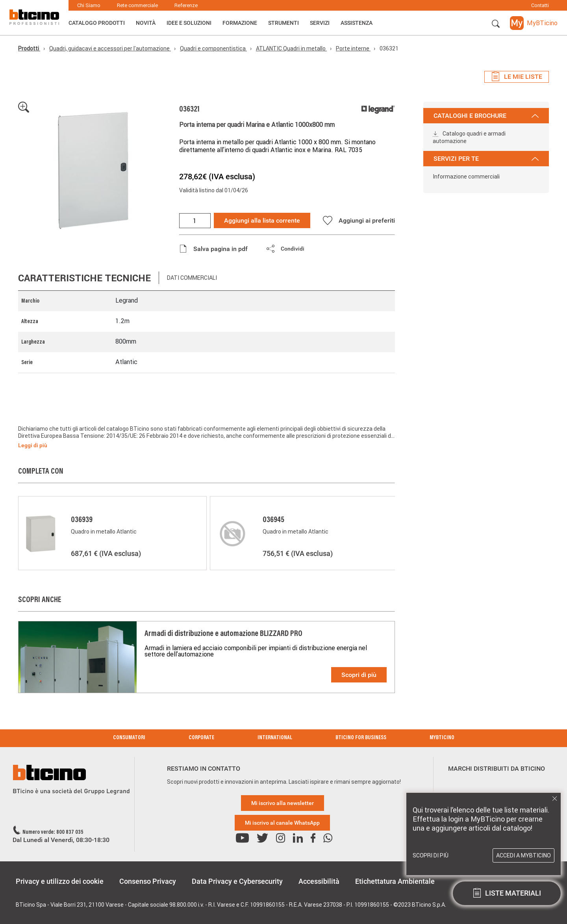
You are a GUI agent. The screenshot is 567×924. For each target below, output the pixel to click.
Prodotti (29, 48)
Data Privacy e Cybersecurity (237, 881)
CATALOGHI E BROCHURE (486, 116)
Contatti (540, 5)
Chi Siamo (89, 5)
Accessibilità (319, 881)
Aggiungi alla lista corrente (262, 220)
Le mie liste (517, 77)
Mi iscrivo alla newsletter (283, 803)
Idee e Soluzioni (189, 23)
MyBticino (442, 738)
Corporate (201, 738)
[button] (496, 24)
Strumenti (283, 23)
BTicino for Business (361, 738)
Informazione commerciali (466, 177)
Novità (146, 23)
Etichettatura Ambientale (395, 881)
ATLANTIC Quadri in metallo (291, 48)
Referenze (186, 5)
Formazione (240, 23)
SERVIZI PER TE (486, 159)
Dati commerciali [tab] (192, 278)
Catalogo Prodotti (97, 23)
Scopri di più (359, 675)
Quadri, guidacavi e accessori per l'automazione (110, 48)
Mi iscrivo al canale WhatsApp (282, 823)
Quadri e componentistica (213, 48)
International (275, 738)
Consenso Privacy (148, 881)
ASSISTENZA (357, 23)
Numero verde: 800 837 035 (53, 833)
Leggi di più (33, 445)
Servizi (320, 23)
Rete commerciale (137, 5)
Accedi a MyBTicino (523, 855)
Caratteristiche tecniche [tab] (84, 278)
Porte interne (353, 48)
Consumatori (129, 738)
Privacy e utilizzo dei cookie (60, 881)
